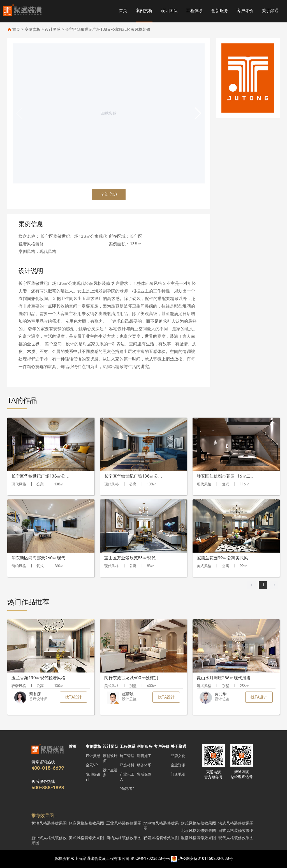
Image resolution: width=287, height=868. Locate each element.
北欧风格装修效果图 (198, 830)
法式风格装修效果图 (236, 823)
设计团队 (169, 11)
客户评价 (245, 11)
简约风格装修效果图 (124, 838)
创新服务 (220, 11)
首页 (123, 11)
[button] (198, 113)
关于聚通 (270, 11)
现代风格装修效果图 (236, 838)
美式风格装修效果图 (86, 838)
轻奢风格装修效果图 (161, 838)
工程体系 (195, 11)
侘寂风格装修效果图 (86, 823)
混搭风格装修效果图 (198, 838)
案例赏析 (144, 11)
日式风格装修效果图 (236, 830)
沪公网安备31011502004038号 (205, 858)
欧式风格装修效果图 (198, 823)
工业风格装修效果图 (124, 823)
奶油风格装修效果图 (49, 823)
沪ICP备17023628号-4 (150, 858)
